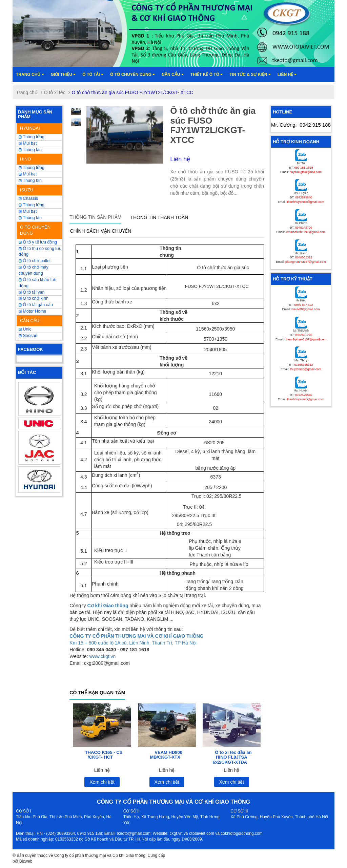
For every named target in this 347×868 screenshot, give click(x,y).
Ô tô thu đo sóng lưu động (40, 252)
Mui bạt (28, 211)
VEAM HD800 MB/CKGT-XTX (166, 755)
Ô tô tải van (32, 292)
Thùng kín (30, 218)
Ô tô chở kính (34, 298)
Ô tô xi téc (55, 92)
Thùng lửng (32, 137)
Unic (25, 329)
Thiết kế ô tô (207, 75)
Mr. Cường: (301, 125)
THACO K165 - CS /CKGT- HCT (104, 755)
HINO (26, 159)
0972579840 (304, 197)
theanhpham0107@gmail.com (305, 339)
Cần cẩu (172, 75)
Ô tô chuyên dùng (132, 75)
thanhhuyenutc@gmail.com (305, 202)
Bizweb (26, 861)
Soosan (28, 336)
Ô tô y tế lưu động (38, 242)
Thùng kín (30, 150)
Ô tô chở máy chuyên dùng (34, 270)
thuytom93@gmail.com (306, 369)
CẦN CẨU (30, 321)
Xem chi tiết (102, 782)
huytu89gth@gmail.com (305, 172)
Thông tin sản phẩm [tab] (95, 217)
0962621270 (304, 335)
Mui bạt (28, 143)
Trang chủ (30, 75)
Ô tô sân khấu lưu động (38, 283)
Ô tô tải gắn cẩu (36, 305)
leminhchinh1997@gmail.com (306, 232)
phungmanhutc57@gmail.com (306, 262)
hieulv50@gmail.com (306, 309)
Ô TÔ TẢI (93, 75)
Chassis (28, 198)
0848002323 (304, 257)
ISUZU (27, 190)
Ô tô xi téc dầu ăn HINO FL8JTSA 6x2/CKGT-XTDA (232, 757)
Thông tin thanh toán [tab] (159, 217)
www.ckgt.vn (102, 656)
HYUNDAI (30, 128)
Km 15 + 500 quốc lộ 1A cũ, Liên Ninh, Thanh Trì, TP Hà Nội (133, 643)
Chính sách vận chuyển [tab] (100, 231)
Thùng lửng (32, 205)
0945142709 (304, 228)
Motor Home (32, 311)
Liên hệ (287, 75)
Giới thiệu (63, 75)
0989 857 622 (303, 305)
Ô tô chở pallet (35, 261)
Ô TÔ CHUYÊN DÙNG (35, 230)
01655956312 (303, 365)
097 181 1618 (303, 168)
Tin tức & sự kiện (250, 75)
